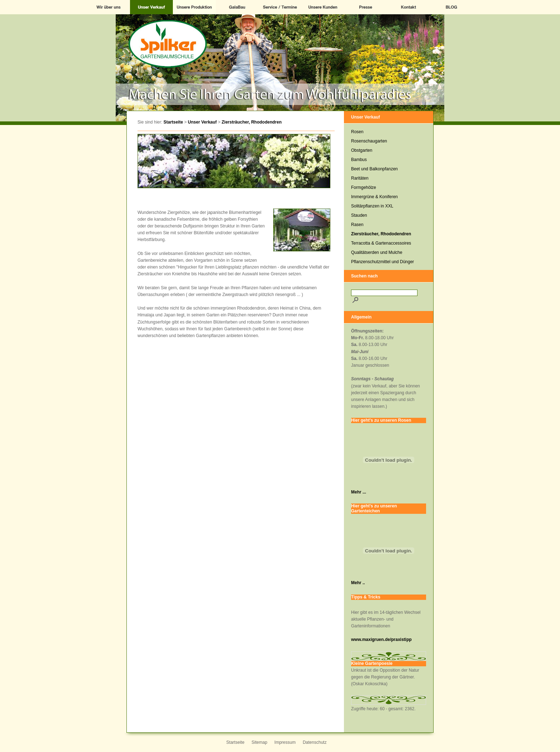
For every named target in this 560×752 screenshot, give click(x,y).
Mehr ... (359, 492)
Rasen (357, 225)
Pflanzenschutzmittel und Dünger (382, 262)
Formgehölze (364, 187)
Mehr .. (358, 583)
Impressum (285, 742)
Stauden (359, 215)
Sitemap (259, 742)
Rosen (357, 132)
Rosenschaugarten (369, 141)
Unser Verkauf (202, 122)
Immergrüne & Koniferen (374, 197)
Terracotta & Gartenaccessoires (381, 243)
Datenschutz (315, 742)
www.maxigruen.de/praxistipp (381, 640)
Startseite (173, 122)
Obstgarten (362, 150)
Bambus (359, 160)
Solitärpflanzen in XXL (372, 206)
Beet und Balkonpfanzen (374, 169)
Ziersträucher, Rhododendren (252, 122)
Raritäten (360, 178)
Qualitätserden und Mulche (377, 252)
